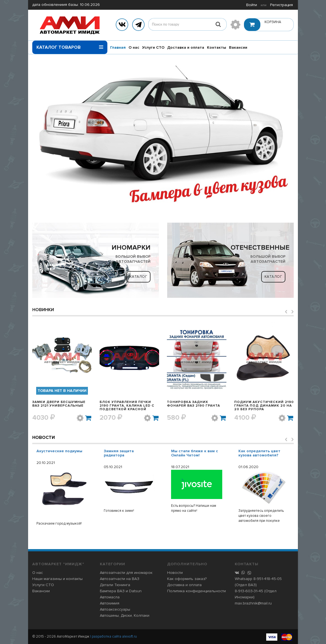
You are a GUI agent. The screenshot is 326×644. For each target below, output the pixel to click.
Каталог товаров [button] (70, 45)
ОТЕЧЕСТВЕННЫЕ (260, 248)
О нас (134, 47)
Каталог (139, 277)
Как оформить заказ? (187, 579)
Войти (252, 5)
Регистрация (281, 5)
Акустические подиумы (59, 451)
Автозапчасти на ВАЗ (120, 579)
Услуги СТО (153, 47)
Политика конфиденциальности (197, 591)
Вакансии (238, 47)
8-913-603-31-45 (249, 591)
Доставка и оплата (186, 47)
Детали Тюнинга (115, 585)
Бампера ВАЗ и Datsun (121, 591)
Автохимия (110, 603)
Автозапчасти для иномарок (126, 573)
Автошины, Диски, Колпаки (125, 615)
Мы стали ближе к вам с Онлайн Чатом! (195, 453)
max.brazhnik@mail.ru (253, 603)
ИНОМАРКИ (131, 248)
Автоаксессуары (115, 609)
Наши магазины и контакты (57, 579)
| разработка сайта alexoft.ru (113, 636)
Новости (44, 437)
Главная (118, 47)
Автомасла (110, 597)
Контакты (217, 47)
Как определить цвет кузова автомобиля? (259, 453)
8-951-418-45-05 (268, 579)
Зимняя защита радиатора (119, 453)
